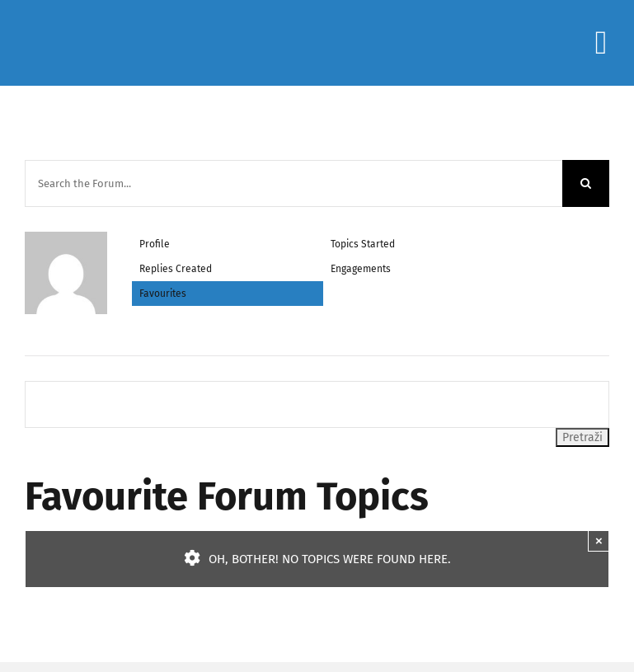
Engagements (361, 269)
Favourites (163, 294)
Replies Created (176, 269)
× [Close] (599, 540)
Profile (155, 244)
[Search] (586, 183)
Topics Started (363, 244)
